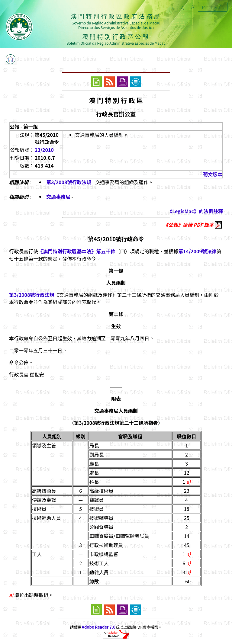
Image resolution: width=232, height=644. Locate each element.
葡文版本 (213, 174)
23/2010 (44, 150)
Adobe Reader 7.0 (99, 627)
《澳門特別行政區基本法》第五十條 (77, 251)
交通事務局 (58, 197)
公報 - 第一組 (24, 127)
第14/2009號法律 (197, 251)
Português (213, 7)
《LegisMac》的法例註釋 (195, 211)
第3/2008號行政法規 (69, 182)
